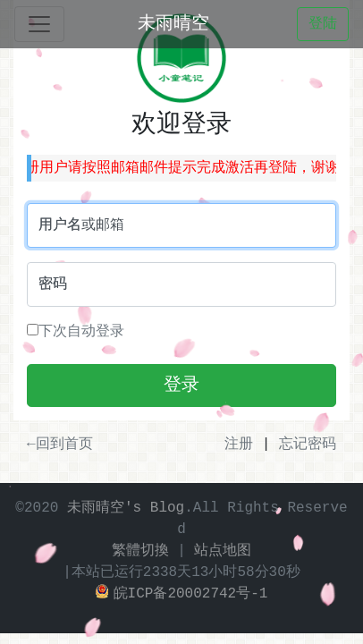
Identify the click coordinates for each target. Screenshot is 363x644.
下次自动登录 (76, 332)
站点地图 (223, 551)
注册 (239, 445)
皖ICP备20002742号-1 (182, 594)
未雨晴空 (173, 24)
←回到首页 (60, 445)
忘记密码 (308, 445)
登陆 (323, 24)
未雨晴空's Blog (126, 508)
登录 (181, 385)
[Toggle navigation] (39, 24)
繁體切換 (140, 551)
